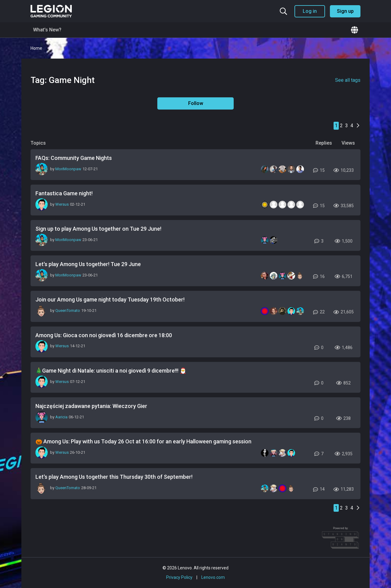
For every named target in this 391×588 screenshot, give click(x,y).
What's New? (47, 30)
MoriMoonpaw (68, 169)
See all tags (348, 80)
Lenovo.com (213, 577)
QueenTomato (68, 310)
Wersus (62, 204)
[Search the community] (283, 11)
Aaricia (61, 417)
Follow (196, 103)
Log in (310, 11)
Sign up (345, 11)
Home (36, 48)
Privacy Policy (179, 577)
